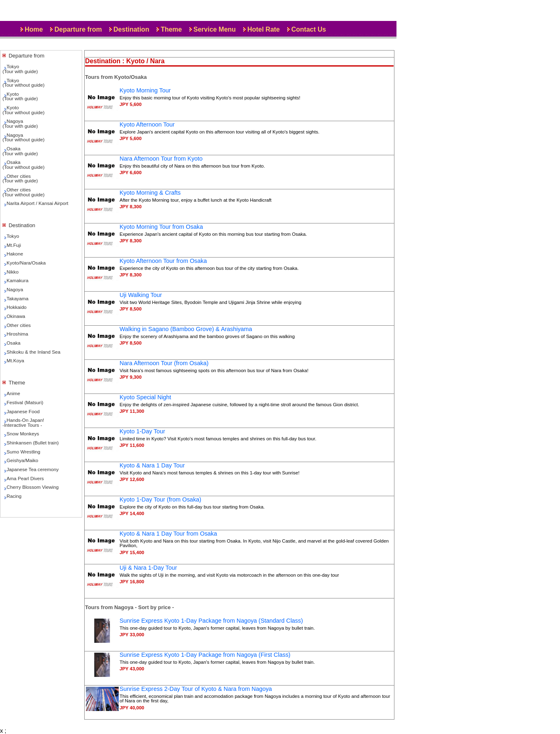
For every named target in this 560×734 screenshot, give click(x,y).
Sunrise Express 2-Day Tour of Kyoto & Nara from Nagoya (196, 689)
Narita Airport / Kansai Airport (37, 203)
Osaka (14, 343)
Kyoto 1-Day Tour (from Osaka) (160, 499)
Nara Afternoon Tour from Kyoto (161, 159)
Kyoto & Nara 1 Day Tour (152, 465)
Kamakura (17, 280)
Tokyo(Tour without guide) (23, 83)
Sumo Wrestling (23, 452)
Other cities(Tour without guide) (23, 192)
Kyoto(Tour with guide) (20, 96)
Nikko (13, 272)
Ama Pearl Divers (25, 478)
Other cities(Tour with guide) (20, 178)
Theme (171, 29)
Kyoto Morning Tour (145, 90)
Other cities (19, 325)
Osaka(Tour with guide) (20, 151)
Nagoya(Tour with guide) (20, 123)
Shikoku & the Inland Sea (33, 352)
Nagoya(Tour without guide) (23, 137)
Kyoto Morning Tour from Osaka (161, 227)
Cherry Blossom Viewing (33, 487)
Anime (13, 393)
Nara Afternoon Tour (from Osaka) (164, 363)
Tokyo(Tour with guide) (20, 69)
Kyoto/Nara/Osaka (26, 263)
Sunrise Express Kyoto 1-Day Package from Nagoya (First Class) (205, 655)
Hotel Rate (264, 29)
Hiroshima (17, 334)
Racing (14, 496)
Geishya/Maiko (22, 460)
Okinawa (16, 316)
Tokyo (13, 236)
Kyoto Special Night (145, 397)
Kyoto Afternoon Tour (147, 124)
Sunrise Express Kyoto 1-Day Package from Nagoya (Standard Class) (211, 621)
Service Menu (215, 29)
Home (34, 29)
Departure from (78, 29)
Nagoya (15, 289)
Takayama (17, 298)
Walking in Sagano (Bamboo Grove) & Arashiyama (186, 329)
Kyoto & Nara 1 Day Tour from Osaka (168, 534)
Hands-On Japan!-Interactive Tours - (23, 422)
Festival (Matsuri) (25, 402)
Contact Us (309, 29)
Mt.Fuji (14, 245)
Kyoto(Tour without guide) (23, 110)
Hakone (15, 254)
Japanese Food (23, 411)
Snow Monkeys (23, 434)
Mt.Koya (15, 360)
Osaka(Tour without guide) (23, 165)
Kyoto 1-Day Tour (142, 431)
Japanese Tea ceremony (33, 469)
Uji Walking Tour (141, 295)
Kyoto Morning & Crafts (150, 193)
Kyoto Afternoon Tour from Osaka (163, 261)
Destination (131, 29)
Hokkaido (17, 307)
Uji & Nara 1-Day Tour (148, 568)
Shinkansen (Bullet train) (33, 443)
